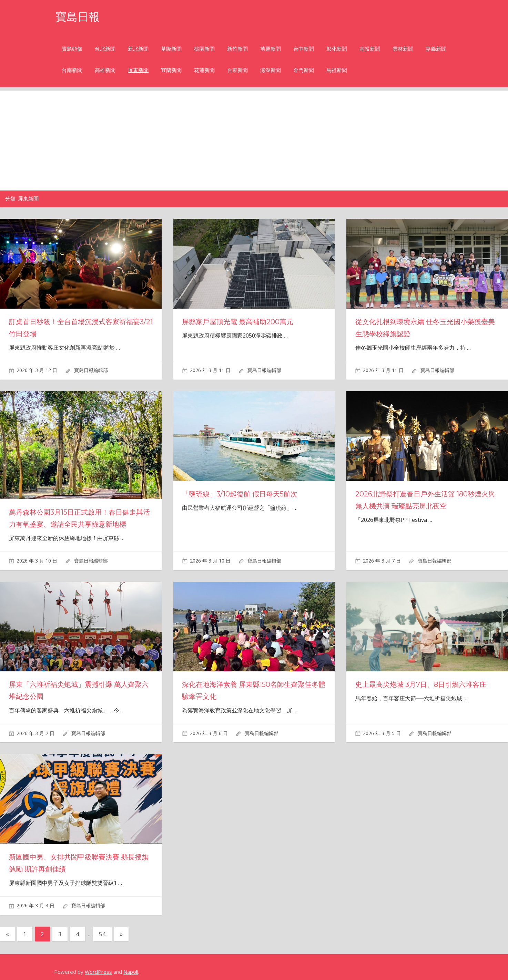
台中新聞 (304, 49)
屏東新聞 (138, 70)
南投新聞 (370, 49)
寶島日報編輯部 (91, 370)
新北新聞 (138, 49)
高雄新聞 (105, 70)
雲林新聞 (403, 49)
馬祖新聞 (337, 70)
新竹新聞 (237, 49)
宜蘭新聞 (171, 70)
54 (102, 934)
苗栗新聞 (271, 49)
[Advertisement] (254, 139)
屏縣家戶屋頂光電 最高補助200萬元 (238, 322)
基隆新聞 (171, 49)
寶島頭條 (72, 49)
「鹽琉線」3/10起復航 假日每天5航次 (240, 494)
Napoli (131, 972)
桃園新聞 (204, 49)
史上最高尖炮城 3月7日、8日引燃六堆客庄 (421, 684)
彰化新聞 (337, 49)
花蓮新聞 (204, 70)
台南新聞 (72, 70)
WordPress (98, 972)
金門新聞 (304, 70)
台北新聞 (105, 49)
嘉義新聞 (436, 49)
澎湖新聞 (271, 70)
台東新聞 (237, 70)
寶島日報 (78, 17)
